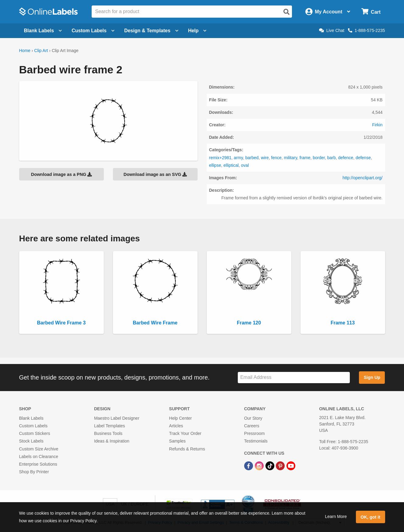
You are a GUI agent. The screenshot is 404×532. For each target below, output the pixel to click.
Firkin (377, 125)
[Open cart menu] (371, 12)
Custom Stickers (35, 433)
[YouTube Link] (291, 465)
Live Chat (332, 30)
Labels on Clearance (39, 457)
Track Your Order (185, 433)
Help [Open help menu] (197, 31)
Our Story (253, 418)
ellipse (215, 165)
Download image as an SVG (155, 174)
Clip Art (41, 51)
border (319, 158)
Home (25, 51)
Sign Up (372, 377)
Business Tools (108, 433)
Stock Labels (31, 441)
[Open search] (286, 12)
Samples (177, 441)
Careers (252, 426)
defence (346, 158)
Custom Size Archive (39, 449)
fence (276, 158)
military (291, 158)
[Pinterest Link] (281, 465)
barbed (252, 158)
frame (305, 158)
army (238, 158)
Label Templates (110, 426)
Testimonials (256, 441)
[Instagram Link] (260, 465)
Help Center (180, 418)
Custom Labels (33, 426)
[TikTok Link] (271, 465)
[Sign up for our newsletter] (294, 378)
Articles (176, 426)
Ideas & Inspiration (112, 441)
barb (332, 158)
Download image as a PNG (61, 174)
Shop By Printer (34, 472)
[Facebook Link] (249, 465)
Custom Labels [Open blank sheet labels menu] (93, 31)
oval (245, 165)
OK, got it (370, 517)
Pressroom (255, 433)
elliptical (231, 165)
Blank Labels (31, 418)
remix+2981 (220, 158)
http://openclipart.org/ (363, 178)
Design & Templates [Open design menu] (151, 31)
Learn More (336, 516)
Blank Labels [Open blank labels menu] (43, 31)
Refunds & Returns (187, 449)
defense (363, 158)
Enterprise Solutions (38, 464)
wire (265, 158)
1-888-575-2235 (367, 30)
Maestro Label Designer (117, 418)
